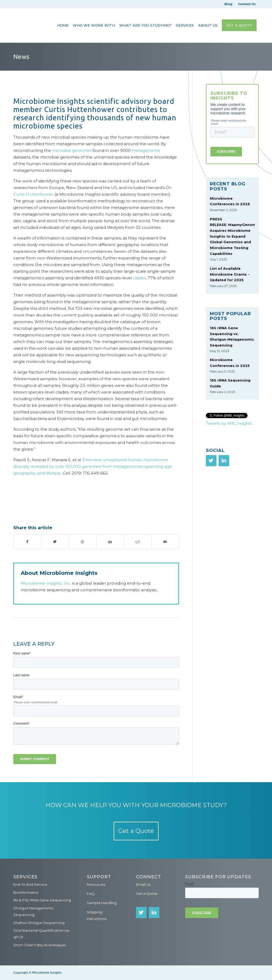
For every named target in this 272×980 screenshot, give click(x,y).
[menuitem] (63, 25)
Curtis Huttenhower (33, 194)
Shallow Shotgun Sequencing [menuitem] (39, 923)
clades (139, 278)
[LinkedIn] (224, 461)
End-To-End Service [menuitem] (30, 884)
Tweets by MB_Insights (229, 423)
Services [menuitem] (25, 877)
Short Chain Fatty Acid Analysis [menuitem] (39, 945)
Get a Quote (136, 831)
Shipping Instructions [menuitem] (97, 915)
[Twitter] (211, 461)
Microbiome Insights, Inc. (46, 583)
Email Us (143, 884)
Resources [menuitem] (96, 884)
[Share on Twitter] (55, 542)
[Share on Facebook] (27, 542)
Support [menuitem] (99, 877)
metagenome (146, 150)
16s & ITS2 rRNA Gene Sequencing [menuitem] (42, 900)
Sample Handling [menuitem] (102, 903)
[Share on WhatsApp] (82, 542)
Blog (228, 4)
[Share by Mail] (165, 542)
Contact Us (247, 4)
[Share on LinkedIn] (110, 542)
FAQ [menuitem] (91, 894)
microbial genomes (72, 150)
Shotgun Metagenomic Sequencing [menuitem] (33, 911)
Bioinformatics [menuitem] (26, 892)
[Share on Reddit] (137, 542)
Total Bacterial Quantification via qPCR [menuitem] (41, 934)
